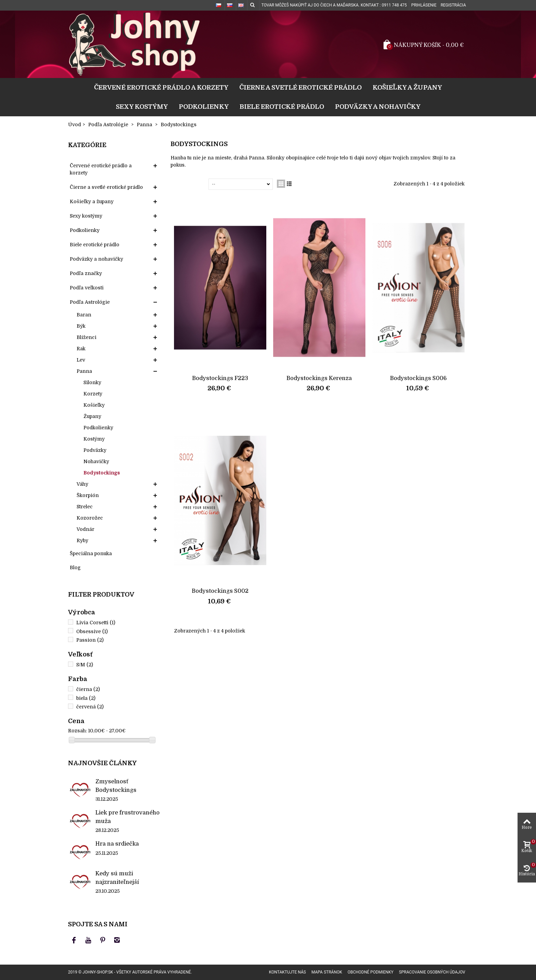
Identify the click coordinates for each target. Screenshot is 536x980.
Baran (84, 315)
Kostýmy (94, 439)
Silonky (92, 382)
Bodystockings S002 (220, 591)
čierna (88, 689)
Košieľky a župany (407, 87)
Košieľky (94, 405)
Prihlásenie (424, 5)
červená (90, 707)
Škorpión (88, 495)
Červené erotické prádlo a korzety (161, 87)
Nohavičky (96, 461)
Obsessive (92, 631)
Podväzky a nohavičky (378, 107)
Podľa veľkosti (87, 288)
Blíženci (86, 337)
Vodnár (85, 529)
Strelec (85, 507)
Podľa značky (86, 273)
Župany (92, 416)
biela (86, 698)
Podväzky (95, 450)
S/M (85, 665)
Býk (81, 326)
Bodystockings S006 (418, 378)
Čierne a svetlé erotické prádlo (300, 87)
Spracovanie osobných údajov (432, 972)
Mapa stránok (327, 972)
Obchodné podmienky (371, 972)
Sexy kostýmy (142, 107)
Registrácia (453, 5)
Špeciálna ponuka (91, 553)
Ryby (82, 540)
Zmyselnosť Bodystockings (116, 786)
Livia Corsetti (96, 623)
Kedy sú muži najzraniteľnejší (117, 878)
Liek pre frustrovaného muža (128, 817)
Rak (81, 349)
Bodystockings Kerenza (319, 378)
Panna (84, 371)
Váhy (82, 484)
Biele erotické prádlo (282, 107)
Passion (90, 640)
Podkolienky (204, 107)
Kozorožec (90, 518)
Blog (75, 567)
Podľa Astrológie (90, 302)
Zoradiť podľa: (191, 184)
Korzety (93, 394)
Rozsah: (77, 731)
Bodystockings (102, 473)
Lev (81, 360)
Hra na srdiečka (117, 844)
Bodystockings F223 (220, 378)
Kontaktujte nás (287, 972)
